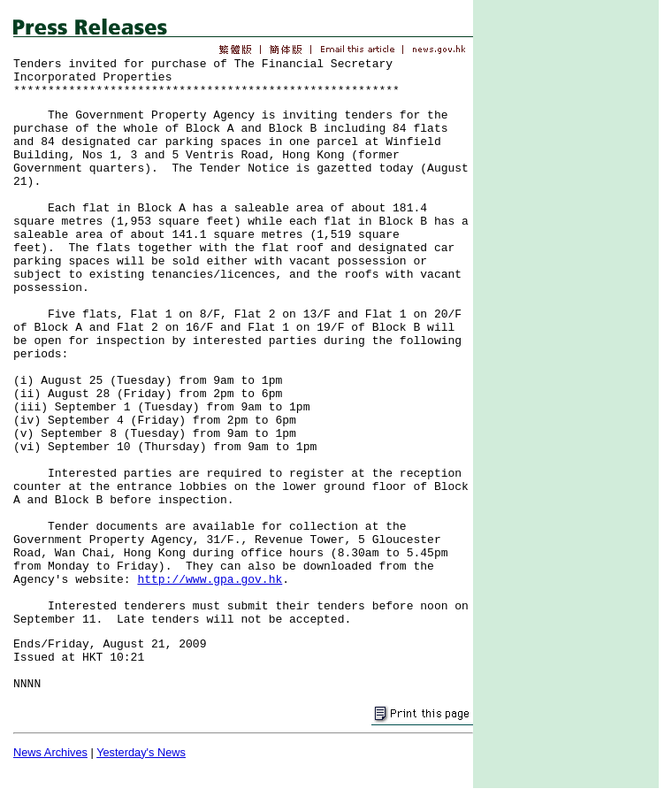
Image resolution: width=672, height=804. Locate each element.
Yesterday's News (141, 752)
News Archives (50, 752)
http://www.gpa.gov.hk (210, 580)
